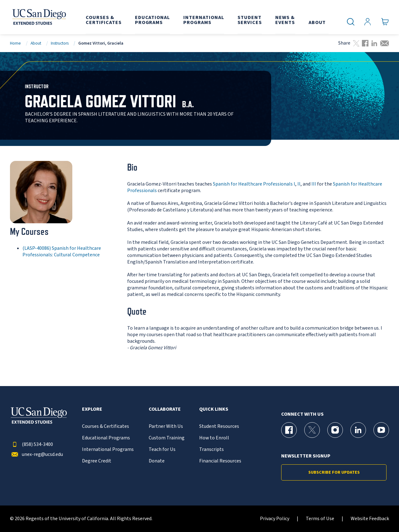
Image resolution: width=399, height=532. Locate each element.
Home (15, 43)
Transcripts (212, 450)
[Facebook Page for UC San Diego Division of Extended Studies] (289, 430)
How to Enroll (214, 438)
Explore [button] (92, 409)
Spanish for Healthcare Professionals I (254, 184)
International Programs (108, 450)
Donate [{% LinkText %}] (157, 461)
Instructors (60, 43)
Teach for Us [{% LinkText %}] (162, 450)
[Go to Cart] (385, 22)
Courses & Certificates (106, 426)
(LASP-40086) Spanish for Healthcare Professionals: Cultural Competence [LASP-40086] (62, 251)
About (36, 43)
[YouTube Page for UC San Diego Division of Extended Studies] (381, 430)
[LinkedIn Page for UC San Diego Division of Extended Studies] (358, 430)
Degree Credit (97, 461)
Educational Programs (106, 438)
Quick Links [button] (214, 409)
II (299, 184)
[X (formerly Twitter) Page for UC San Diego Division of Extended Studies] (312, 430)
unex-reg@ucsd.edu (36, 455)
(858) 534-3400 (31, 445)
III (314, 184)
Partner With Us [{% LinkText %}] (166, 426)
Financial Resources (220, 461)
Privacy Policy (275, 519)
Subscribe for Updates (334, 472)
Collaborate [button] (165, 409)
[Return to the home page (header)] (39, 17)
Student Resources (219, 426)
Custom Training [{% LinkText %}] (167, 438)
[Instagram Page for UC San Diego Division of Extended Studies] (335, 430)
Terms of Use (320, 519)
